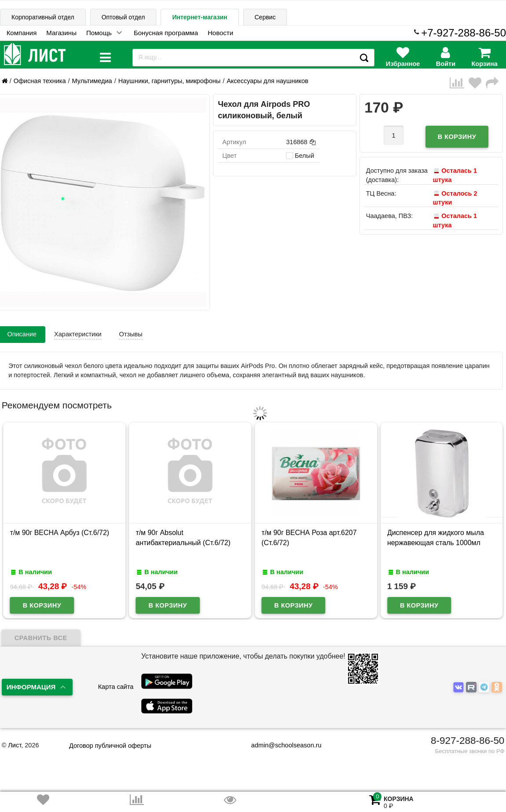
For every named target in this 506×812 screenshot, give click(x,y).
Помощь (99, 33)
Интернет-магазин (200, 17)
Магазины (61, 33)
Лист (15, 745)
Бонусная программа (166, 33)
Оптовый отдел (123, 17)
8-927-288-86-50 (467, 741)
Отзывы (131, 334)
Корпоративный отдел (43, 17)
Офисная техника (40, 81)
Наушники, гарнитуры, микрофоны (169, 81)
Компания (22, 33)
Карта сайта (116, 687)
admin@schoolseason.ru (281, 745)
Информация (31, 687)
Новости (220, 33)
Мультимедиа (92, 81)
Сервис (265, 17)
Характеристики (78, 334)
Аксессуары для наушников (268, 81)
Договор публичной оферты (110, 746)
